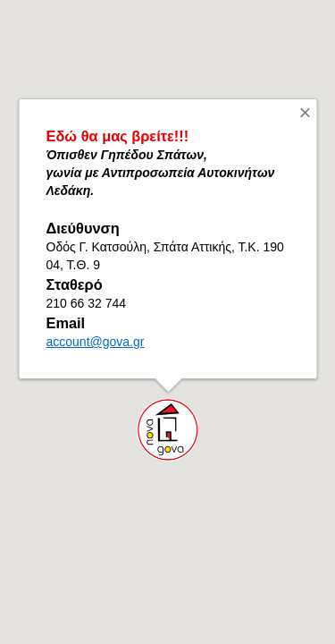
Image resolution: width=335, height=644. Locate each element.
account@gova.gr (95, 342)
